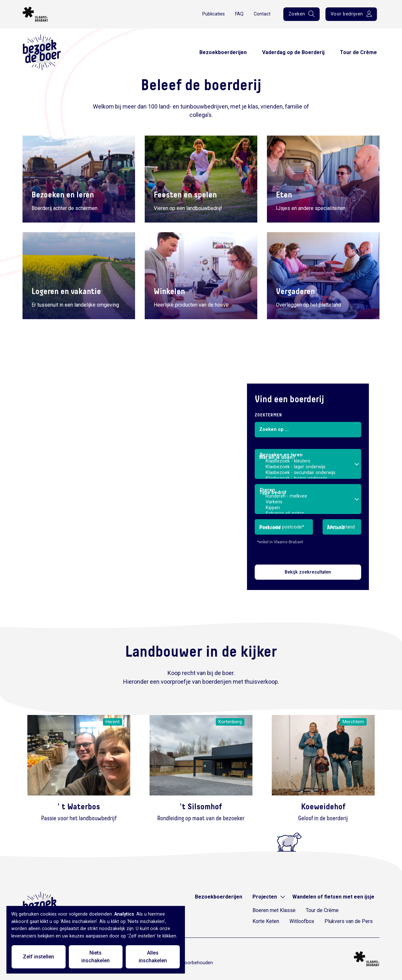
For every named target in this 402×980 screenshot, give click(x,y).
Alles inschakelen (153, 957)
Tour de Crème (358, 52)
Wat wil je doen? (277, 457)
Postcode (270, 528)
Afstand (336, 528)
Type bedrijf (273, 493)
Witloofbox (302, 921)
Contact (262, 14)
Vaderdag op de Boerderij (293, 52)
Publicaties (214, 14)
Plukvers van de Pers (349, 921)
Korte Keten (266, 921)
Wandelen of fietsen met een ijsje (333, 897)
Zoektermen (268, 415)
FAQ (239, 14)
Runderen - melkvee (308, 496)
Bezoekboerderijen (223, 52)
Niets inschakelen (96, 957)
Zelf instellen (38, 957)
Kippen (308, 508)
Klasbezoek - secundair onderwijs (308, 473)
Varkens (308, 502)
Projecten (265, 897)
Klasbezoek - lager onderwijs (308, 467)
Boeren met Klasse (274, 910)
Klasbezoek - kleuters (308, 461)
